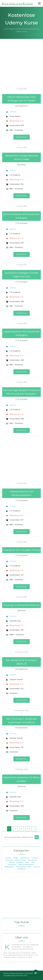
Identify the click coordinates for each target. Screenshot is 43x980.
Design (16, 858)
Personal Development (26, 864)
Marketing (20, 862)
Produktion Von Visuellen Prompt (22, 550)
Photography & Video (24, 867)
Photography (9, 867)
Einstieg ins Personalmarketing (21, 605)
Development (25, 858)
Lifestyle (12, 862)
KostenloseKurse (17, 3)
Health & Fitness (21, 860)
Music (27, 862)
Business (8, 858)
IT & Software (32, 860)
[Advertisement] (21, 66)
